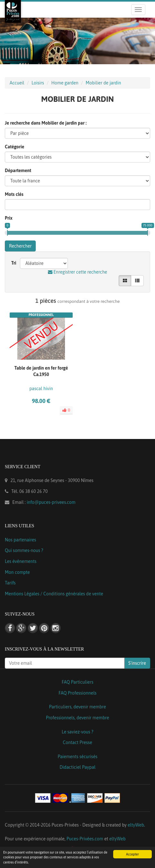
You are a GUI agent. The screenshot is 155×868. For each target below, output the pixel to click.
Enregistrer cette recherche (77, 272)
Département (18, 171)
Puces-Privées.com (85, 839)
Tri (14, 263)
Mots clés (14, 194)
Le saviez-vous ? (77, 732)
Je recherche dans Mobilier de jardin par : (46, 123)
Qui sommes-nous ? (24, 550)
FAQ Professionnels (77, 693)
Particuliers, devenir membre (77, 707)
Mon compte (17, 572)
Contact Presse (77, 742)
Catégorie (14, 147)
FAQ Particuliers (78, 682)
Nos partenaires (20, 540)
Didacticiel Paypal (77, 767)
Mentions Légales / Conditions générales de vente (54, 594)
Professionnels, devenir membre (78, 718)
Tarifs (10, 583)
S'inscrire (137, 663)
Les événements (21, 561)
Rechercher (20, 246)
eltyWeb (136, 825)
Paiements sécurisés (77, 757)
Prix (9, 218)
